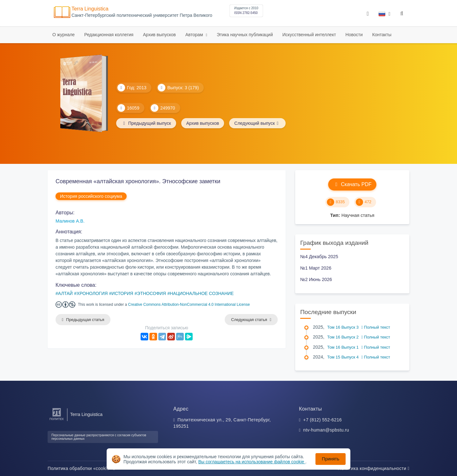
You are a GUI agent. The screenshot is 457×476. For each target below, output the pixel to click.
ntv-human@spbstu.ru (326, 430)
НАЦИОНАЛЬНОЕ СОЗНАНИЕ (202, 293)
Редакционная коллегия (109, 35)
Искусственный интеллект (309, 35)
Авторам (195, 35)
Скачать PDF (352, 184)
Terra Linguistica (90, 9)
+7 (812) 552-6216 (322, 420)
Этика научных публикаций (245, 35)
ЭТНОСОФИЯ (152, 293)
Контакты (382, 35)
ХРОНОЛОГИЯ (92, 293)
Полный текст (376, 327)
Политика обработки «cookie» (81, 468)
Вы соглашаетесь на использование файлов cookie (252, 462)
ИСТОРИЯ (123, 293)
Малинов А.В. (70, 221)
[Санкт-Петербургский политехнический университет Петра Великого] (57, 420)
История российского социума (91, 196)
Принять (331, 459)
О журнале (63, 35)
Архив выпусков (159, 35)
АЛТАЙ (65, 293)
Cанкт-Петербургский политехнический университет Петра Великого (142, 15)
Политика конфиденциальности (374, 468)
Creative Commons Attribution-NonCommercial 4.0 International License (189, 305)
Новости (354, 35)
